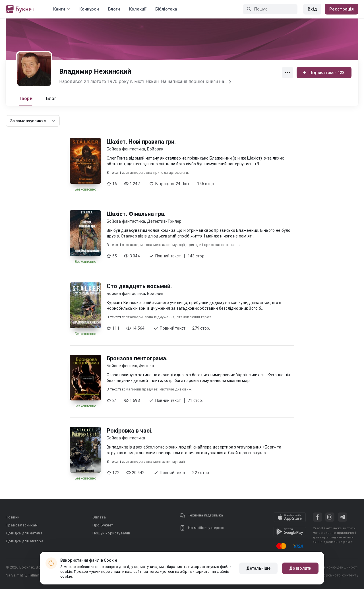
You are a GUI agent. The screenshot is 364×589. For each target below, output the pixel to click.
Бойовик (155, 149)
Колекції (138, 9)
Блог (51, 99)
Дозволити (300, 568)
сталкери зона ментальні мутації (155, 245)
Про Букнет (103, 525)
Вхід (312, 9)
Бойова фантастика (126, 149)
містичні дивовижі (176, 389)
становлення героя (194, 317)
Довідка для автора (24, 541)
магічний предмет (142, 389)
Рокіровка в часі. (130, 431)
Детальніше (258, 568)
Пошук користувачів (111, 533)
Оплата (99, 517)
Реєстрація (342, 9)
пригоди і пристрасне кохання (214, 245)
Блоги (114, 9)
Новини (13, 517)
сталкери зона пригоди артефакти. (157, 172)
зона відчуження (160, 317)
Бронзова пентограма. (137, 358)
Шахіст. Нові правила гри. (141, 142)
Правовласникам (22, 525)
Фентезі (146, 366)
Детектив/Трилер (164, 221)
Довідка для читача (24, 533)
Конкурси (89, 9)
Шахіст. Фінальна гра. (136, 214)
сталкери (134, 317)
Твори (26, 99)
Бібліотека (166, 9)
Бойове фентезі (122, 366)
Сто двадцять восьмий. (139, 286)
